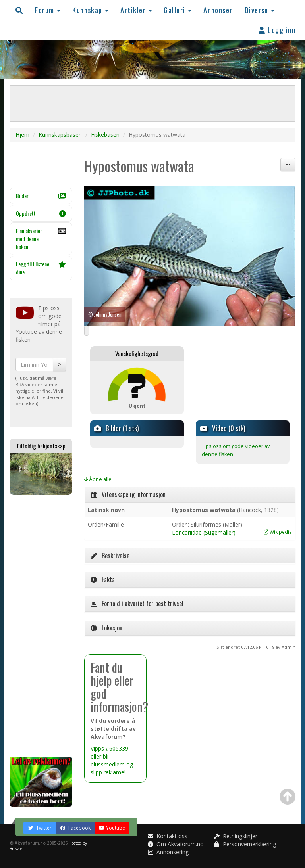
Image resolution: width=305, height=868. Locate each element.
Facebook (75, 828)
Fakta (103, 579)
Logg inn (277, 30)
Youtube (112, 828)
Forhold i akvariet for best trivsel (137, 604)
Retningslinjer (236, 836)
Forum (48, 10)
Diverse (260, 10)
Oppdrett (41, 213)
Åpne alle (98, 479)
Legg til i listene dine (41, 268)
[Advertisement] (41, 626)
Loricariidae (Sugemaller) (204, 532)
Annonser (218, 10)
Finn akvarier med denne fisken (41, 239)
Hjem (22, 135)
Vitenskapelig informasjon (128, 494)
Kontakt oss (168, 836)
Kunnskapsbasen (60, 135)
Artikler (136, 10)
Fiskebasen (105, 135)
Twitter (40, 828)
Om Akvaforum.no (176, 844)
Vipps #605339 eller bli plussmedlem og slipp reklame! (112, 760)
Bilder (41, 196)
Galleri (178, 10)
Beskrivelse (110, 556)
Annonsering (168, 852)
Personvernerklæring (245, 844)
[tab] (190, 495)
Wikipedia (278, 532)
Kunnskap (90, 10)
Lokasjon (106, 628)
